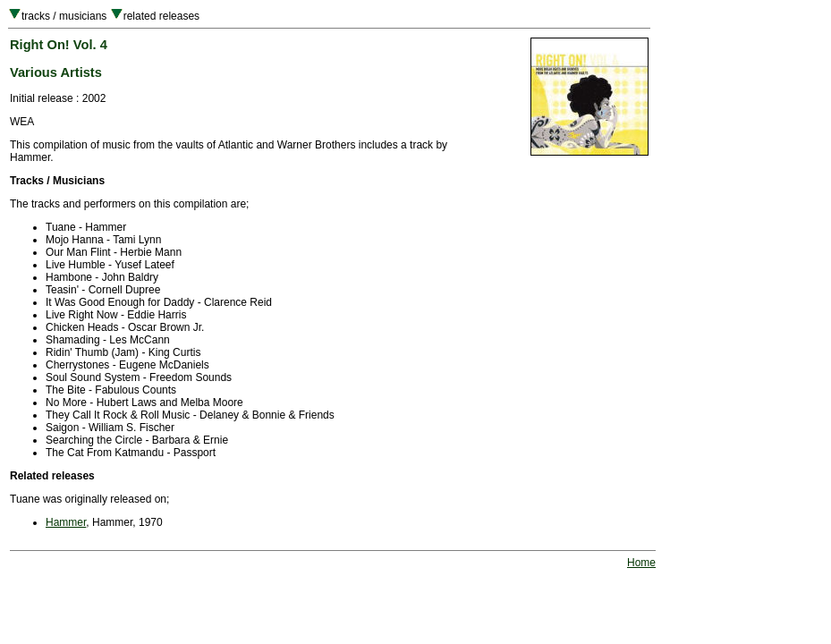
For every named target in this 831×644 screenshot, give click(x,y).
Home (641, 563)
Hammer (66, 522)
